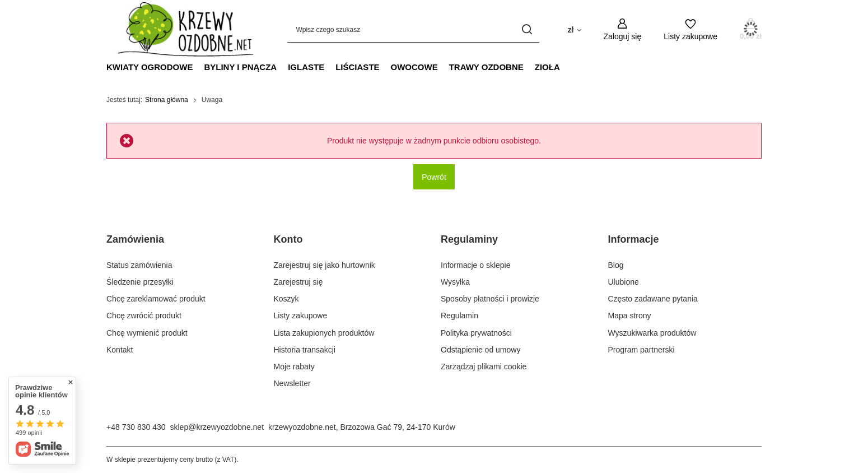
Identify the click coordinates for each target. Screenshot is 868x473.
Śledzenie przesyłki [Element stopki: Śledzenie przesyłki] (140, 282)
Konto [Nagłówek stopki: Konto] (288, 239)
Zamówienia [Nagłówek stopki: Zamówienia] (135, 239)
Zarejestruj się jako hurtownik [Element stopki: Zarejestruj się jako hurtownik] (325, 265)
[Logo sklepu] (180, 29)
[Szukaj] (527, 29)
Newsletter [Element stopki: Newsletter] (292, 383)
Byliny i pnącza (240, 67)
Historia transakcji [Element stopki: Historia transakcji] (305, 350)
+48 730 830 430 (136, 427)
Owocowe (414, 67)
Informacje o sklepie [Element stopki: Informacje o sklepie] (476, 265)
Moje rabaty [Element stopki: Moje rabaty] (294, 367)
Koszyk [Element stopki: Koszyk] (286, 299)
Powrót (434, 177)
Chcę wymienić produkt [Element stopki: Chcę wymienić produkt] (147, 333)
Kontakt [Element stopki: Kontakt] (120, 350)
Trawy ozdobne (486, 67)
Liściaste (357, 67)
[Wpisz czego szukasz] (413, 29)
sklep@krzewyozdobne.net (217, 427)
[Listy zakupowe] (690, 29)
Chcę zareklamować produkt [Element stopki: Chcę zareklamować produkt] (156, 299)
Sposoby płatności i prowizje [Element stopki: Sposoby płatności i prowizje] (490, 299)
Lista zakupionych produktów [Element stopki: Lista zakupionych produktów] (324, 333)
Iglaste (306, 67)
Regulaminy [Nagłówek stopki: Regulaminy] (469, 239)
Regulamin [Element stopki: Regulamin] (459, 316)
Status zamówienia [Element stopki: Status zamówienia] (139, 265)
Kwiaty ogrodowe (150, 67)
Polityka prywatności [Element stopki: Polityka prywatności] (476, 333)
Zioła (547, 67)
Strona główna (167, 100)
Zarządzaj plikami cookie (484, 367)
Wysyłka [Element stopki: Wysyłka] (455, 282)
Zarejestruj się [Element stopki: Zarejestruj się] (298, 282)
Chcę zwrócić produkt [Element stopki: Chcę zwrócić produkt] (144, 316)
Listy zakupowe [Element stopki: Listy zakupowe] (301, 316)
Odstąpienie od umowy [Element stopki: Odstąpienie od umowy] (480, 350)
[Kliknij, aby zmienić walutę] (574, 29)
